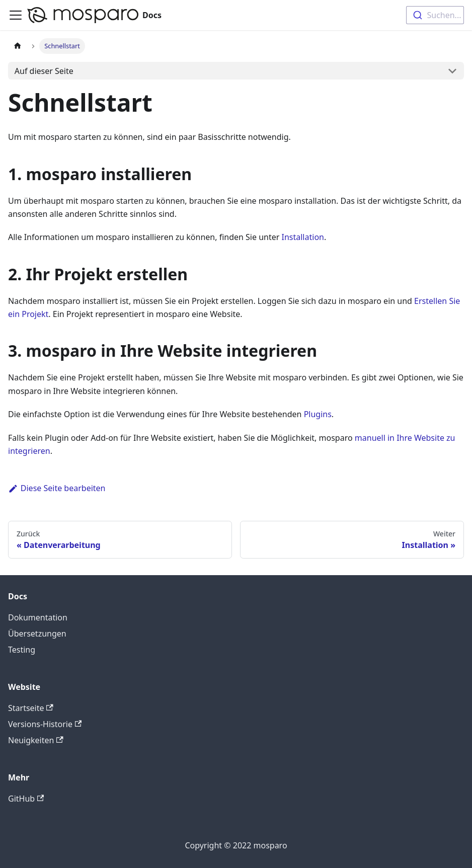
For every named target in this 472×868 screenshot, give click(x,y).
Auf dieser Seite (44, 71)
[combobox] (435, 15)
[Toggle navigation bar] (16, 15)
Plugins (318, 414)
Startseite (31, 708)
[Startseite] (18, 46)
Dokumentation (38, 617)
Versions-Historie (45, 724)
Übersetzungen (37, 634)
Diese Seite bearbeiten (57, 488)
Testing (22, 650)
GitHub (26, 799)
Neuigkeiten (36, 740)
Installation (303, 237)
